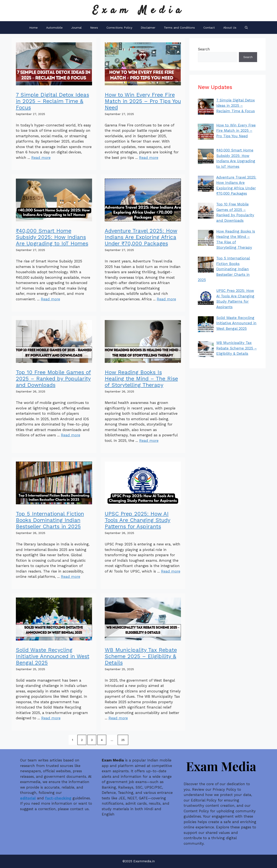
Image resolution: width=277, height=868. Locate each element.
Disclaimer (148, 28)
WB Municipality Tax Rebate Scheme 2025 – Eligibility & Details (141, 656)
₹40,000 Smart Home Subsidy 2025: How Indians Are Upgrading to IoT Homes (52, 237)
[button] (246, 28)
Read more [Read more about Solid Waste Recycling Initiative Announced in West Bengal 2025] (51, 718)
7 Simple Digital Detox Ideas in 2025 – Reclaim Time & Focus (52, 101)
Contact (209, 28)
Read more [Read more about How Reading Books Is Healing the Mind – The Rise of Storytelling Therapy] (149, 441)
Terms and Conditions (179, 28)
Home (33, 28)
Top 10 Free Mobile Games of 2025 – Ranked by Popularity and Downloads (53, 379)
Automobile (54, 28)
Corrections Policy (119, 28)
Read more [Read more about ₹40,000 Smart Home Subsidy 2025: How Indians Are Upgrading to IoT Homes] (50, 299)
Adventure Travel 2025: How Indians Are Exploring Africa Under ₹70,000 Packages (141, 237)
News (94, 28)
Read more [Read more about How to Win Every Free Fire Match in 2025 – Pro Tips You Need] (149, 158)
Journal (76, 28)
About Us (230, 28)
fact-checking (58, 798)
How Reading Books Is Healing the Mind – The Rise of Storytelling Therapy (141, 379)
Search (204, 49)
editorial (28, 798)
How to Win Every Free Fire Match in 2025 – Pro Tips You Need (143, 101)
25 (123, 740)
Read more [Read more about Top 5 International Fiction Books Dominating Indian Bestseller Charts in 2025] (71, 577)
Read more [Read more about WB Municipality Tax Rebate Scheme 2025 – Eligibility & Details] (118, 718)
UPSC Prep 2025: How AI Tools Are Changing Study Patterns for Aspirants (138, 520)
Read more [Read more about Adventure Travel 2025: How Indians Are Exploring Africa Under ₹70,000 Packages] (166, 299)
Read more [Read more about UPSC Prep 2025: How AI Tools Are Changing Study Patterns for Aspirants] (171, 571)
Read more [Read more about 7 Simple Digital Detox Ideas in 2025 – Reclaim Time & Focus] (41, 158)
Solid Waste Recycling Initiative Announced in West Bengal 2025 (53, 656)
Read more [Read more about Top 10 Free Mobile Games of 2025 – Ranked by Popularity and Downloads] (71, 435)
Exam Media (139, 10)
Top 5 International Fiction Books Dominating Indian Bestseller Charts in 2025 (50, 520)
